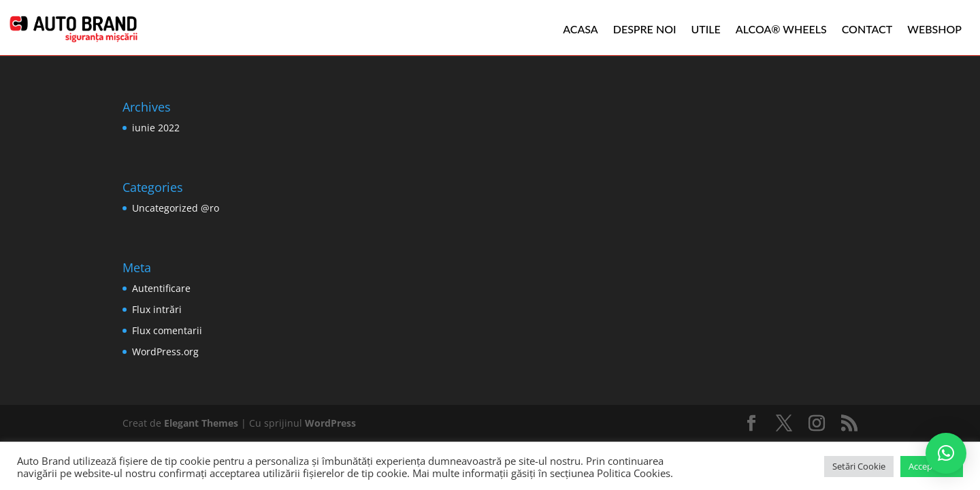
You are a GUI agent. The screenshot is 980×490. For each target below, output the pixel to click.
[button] (946, 453)
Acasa (581, 29)
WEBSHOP (934, 29)
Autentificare (161, 288)
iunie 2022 (156, 128)
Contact (867, 29)
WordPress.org (165, 352)
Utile (706, 29)
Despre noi (645, 29)
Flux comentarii (167, 330)
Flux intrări (157, 309)
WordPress (330, 423)
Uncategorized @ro (176, 208)
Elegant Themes (201, 423)
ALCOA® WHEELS (781, 29)
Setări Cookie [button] (859, 466)
